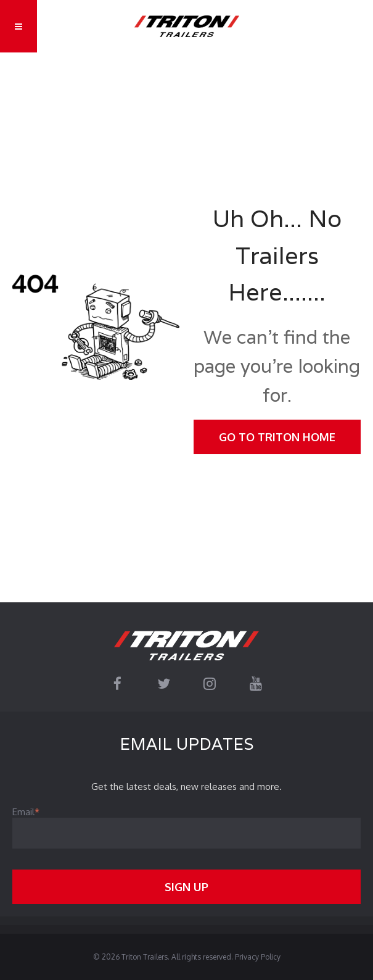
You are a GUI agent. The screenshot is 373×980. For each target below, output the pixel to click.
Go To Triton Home (277, 437)
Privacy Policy (258, 957)
